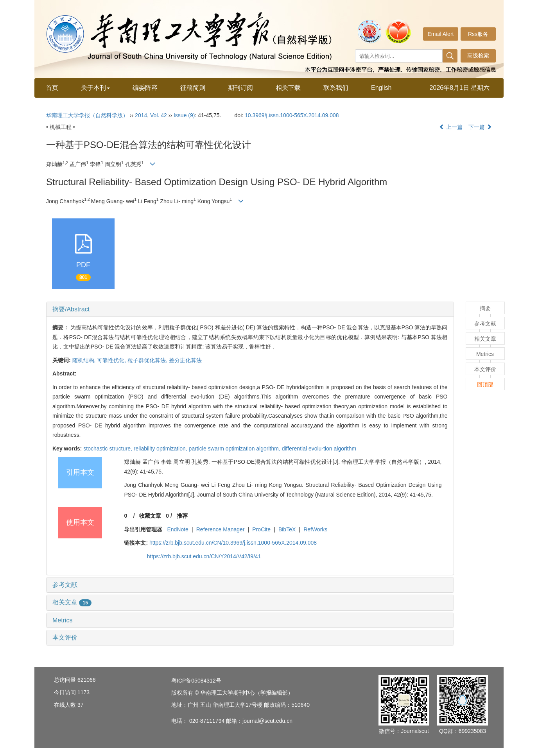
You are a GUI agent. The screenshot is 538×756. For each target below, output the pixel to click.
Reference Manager (221, 529)
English (381, 88)
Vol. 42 (159, 115)
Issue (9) (184, 115)
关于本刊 (95, 88)
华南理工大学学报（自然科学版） (87, 115)
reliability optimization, (161, 449)
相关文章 (72, 602)
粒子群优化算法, (148, 360)
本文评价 (65, 637)
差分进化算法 (185, 360)
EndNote (178, 529)
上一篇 (451, 127)
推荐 (182, 516)
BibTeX (287, 529)
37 (81, 705)
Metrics (63, 620)
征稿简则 (193, 88)
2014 (141, 115)
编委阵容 (145, 88)
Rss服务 (478, 34)
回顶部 (485, 384)
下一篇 (480, 127)
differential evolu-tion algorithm (319, 449)
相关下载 (288, 88)
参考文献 (65, 585)
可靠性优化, (112, 360)
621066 (87, 680)
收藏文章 (150, 516)
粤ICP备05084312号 (196, 681)
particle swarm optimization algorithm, (235, 449)
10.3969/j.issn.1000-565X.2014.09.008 (292, 115)
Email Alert (441, 34)
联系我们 (336, 88)
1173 (83, 692)
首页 (52, 88)
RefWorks (315, 529)
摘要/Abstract (71, 309)
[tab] (250, 309)
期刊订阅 (240, 88)
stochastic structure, (108, 449)
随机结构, (85, 360)
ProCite (261, 529)
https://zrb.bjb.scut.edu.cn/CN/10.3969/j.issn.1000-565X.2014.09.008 (233, 543)
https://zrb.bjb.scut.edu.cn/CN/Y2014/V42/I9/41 (204, 556)
